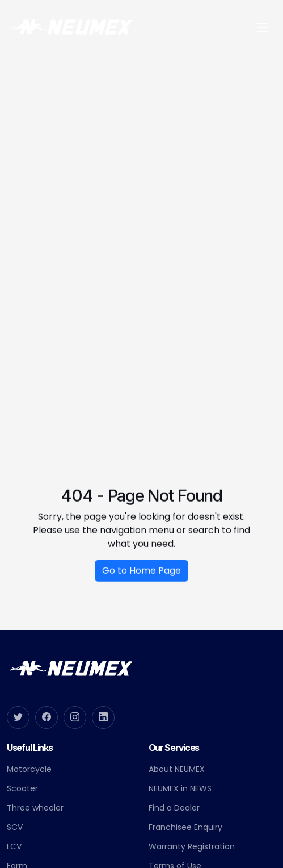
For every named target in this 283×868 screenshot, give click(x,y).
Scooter (22, 788)
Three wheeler (35, 808)
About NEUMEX (177, 769)
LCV (14, 846)
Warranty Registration (192, 846)
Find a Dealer (174, 808)
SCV (15, 827)
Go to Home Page (141, 575)
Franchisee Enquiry (185, 827)
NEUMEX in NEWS (180, 788)
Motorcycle (29, 769)
